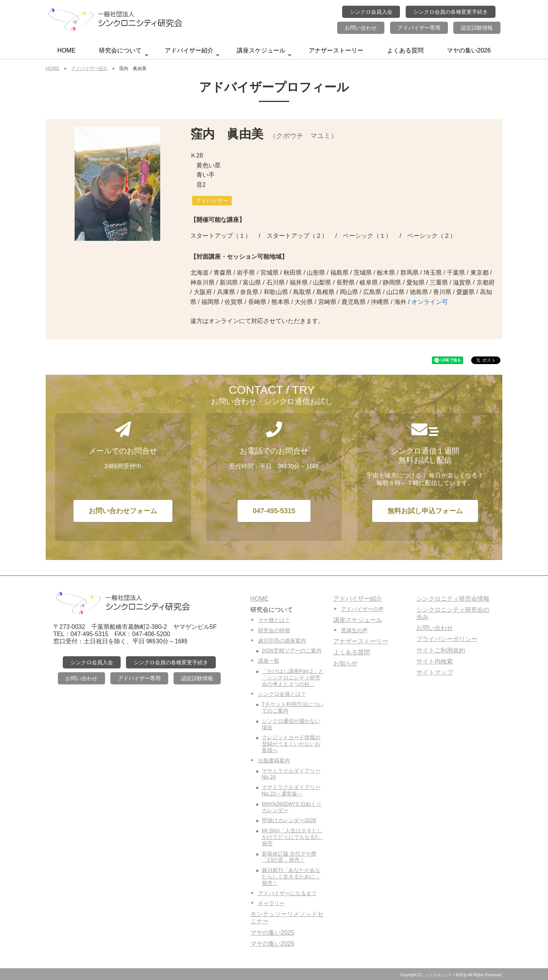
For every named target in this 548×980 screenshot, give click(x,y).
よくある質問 (405, 50)
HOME (67, 50)
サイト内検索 (435, 661)
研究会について (124, 53)
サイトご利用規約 (441, 650)
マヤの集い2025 (272, 933)
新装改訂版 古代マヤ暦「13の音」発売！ (289, 857)
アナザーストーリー (336, 50)
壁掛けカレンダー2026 (289, 820)
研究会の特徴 (274, 630)
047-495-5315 (274, 511)
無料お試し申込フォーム (425, 511)
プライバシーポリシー (447, 639)
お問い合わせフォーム (123, 511)
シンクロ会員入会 (371, 12)
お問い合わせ (361, 28)
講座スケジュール (264, 53)
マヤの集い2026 (469, 50)
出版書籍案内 (274, 760)
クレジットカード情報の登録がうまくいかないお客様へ (291, 744)
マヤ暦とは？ (274, 620)
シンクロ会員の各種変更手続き (451, 12)
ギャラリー (271, 903)
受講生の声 (354, 630)
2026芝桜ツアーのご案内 (292, 651)
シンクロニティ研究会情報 (453, 599)
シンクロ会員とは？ (282, 694)
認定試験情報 (477, 28)
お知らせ (346, 663)
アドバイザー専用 (419, 28)
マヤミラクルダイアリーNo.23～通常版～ (291, 790)
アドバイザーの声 (362, 609)
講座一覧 (269, 661)
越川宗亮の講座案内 (282, 641)
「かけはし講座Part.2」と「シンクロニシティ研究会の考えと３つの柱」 (293, 678)
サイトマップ (435, 672)
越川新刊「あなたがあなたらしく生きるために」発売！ (291, 877)
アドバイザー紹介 (192, 53)
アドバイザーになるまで (287, 893)
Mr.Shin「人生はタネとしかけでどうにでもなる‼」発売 (292, 837)
